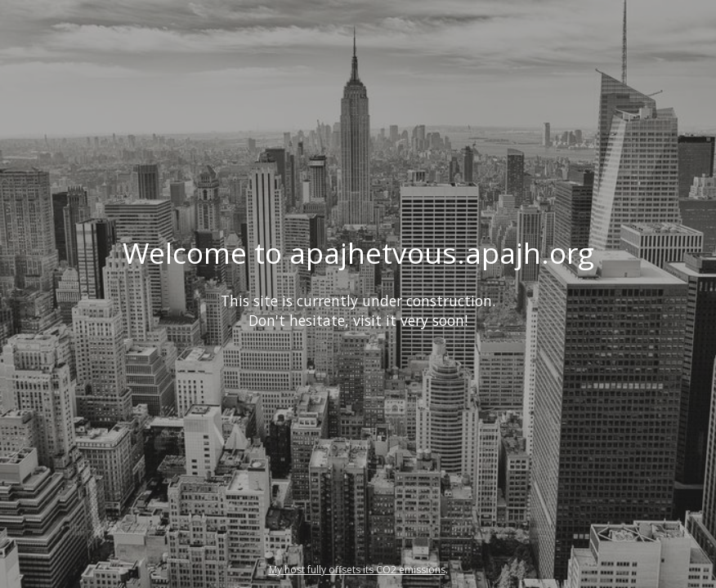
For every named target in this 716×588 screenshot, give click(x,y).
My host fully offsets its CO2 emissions (357, 570)
